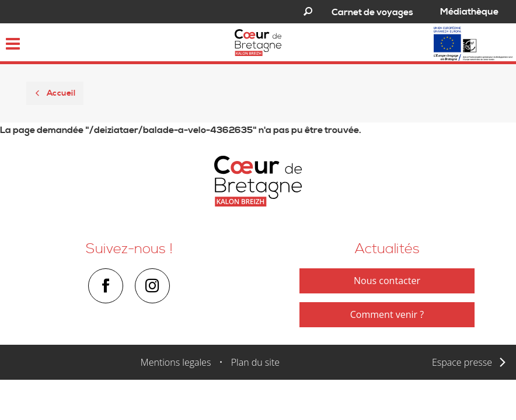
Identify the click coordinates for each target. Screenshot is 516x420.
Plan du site (255, 362)
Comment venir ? (387, 314)
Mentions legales (176, 362)
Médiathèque (469, 12)
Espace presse (462, 362)
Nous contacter (387, 281)
